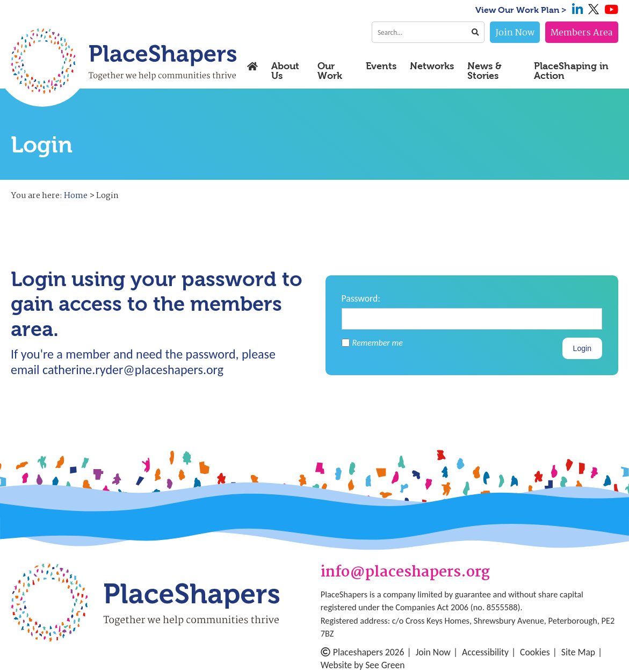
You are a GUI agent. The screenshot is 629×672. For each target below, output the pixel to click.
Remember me (372, 343)
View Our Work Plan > (521, 10)
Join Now (515, 33)
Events (381, 67)
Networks (432, 67)
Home (76, 196)
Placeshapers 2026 (363, 652)
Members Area (582, 33)
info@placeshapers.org (405, 573)
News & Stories (485, 71)
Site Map (578, 652)
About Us (285, 71)
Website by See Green (363, 665)
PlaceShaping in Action (571, 71)
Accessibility (485, 652)
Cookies (535, 652)
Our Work (330, 71)
